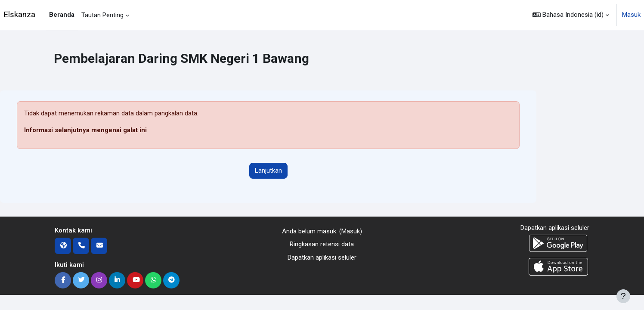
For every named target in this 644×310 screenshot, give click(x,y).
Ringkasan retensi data (322, 244)
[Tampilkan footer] (623, 296)
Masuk (631, 15)
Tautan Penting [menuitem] (102, 15)
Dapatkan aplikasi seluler (322, 257)
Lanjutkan (268, 170)
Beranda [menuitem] (62, 15)
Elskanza (19, 15)
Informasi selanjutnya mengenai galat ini (85, 130)
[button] (571, 15)
